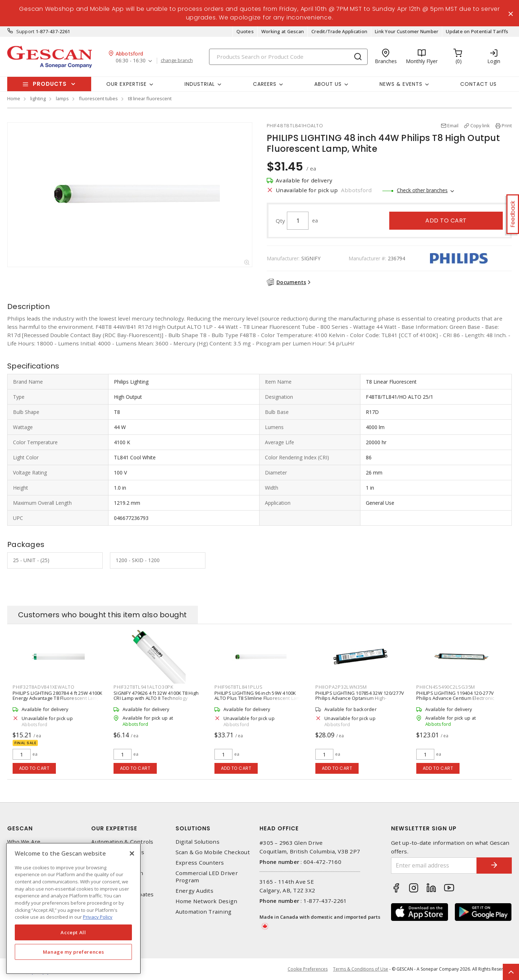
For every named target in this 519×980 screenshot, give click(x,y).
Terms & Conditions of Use (361, 969)
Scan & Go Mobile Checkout (213, 853)
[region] (73, 908)
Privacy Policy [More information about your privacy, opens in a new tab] (98, 917)
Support (25, 32)
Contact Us (478, 84)
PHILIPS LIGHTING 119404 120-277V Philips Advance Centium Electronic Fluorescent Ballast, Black (455, 698)
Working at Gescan (283, 32)
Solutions (193, 828)
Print (507, 126)
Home (14, 99)
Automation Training (204, 912)
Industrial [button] (200, 84)
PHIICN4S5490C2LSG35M (446, 687)
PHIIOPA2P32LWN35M (341, 687)
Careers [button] (265, 84)
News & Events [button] (401, 84)
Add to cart (446, 221)
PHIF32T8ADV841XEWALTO (44, 687)
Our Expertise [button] (127, 84)
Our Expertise (114, 828)
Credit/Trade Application (339, 32)
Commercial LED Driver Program (207, 877)
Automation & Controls (122, 842)
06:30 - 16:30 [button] (131, 61)
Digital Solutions (198, 842)
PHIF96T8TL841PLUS (239, 687)
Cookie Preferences (308, 969)
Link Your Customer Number (407, 32)
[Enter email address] (434, 866)
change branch (177, 61)
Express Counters (200, 863)
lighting (38, 99)
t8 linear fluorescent (150, 99)
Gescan (20, 828)
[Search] (288, 57)
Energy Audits (194, 891)
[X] (132, 853)
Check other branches (422, 191)
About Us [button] (328, 84)
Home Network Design (207, 902)
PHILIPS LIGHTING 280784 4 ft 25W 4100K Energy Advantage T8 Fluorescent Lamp (57, 696)
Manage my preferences (74, 952)
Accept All (73, 932)
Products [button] (50, 84)
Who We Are (24, 842)
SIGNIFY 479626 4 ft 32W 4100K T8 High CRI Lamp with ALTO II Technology (156, 696)
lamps (62, 99)
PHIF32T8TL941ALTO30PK (143, 687)
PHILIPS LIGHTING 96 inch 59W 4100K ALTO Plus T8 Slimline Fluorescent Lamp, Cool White (259, 698)
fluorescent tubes (98, 99)
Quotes (245, 32)
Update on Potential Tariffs (477, 32)
